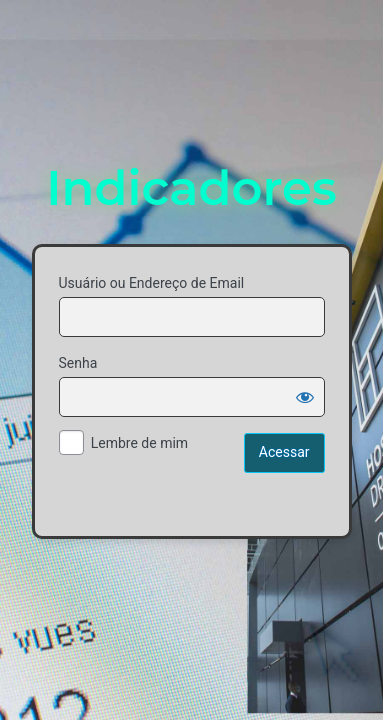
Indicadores (191, 188)
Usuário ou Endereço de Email (152, 283)
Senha (78, 363)
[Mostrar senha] (305, 397)
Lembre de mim (139, 443)
